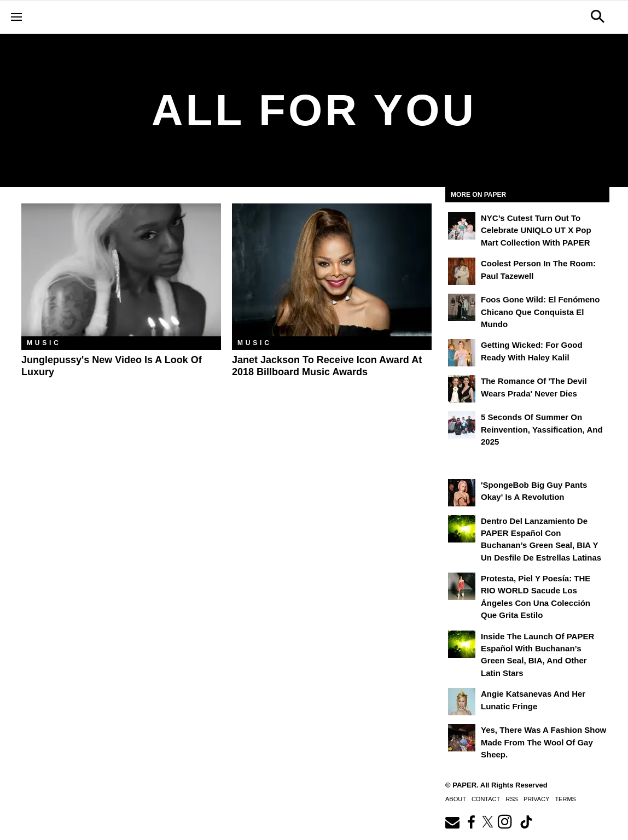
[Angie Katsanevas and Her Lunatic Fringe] (462, 702)
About (456, 799)
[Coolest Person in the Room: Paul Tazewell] (462, 271)
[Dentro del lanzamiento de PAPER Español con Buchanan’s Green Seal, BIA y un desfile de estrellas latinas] (462, 529)
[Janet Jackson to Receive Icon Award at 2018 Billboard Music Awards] (332, 270)
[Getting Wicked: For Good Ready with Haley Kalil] (462, 353)
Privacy (536, 799)
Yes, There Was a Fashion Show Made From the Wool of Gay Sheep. (543, 742)
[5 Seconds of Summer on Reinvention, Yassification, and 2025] (462, 425)
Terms (565, 799)
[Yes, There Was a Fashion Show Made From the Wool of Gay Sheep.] (462, 738)
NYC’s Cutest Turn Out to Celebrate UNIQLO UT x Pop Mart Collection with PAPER (536, 230)
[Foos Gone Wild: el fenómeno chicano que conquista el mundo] (462, 307)
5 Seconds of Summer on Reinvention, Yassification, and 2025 (542, 429)
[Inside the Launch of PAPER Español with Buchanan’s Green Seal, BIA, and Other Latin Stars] (462, 644)
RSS (512, 799)
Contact (486, 799)
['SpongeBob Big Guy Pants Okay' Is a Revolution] (462, 493)
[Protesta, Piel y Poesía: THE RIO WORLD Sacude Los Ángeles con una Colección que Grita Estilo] (462, 586)
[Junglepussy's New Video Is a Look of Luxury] (121, 270)
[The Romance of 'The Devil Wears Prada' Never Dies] (462, 389)
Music (44, 343)
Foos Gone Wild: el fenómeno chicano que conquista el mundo (540, 312)
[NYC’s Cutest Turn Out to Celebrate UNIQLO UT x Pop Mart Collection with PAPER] (462, 226)
